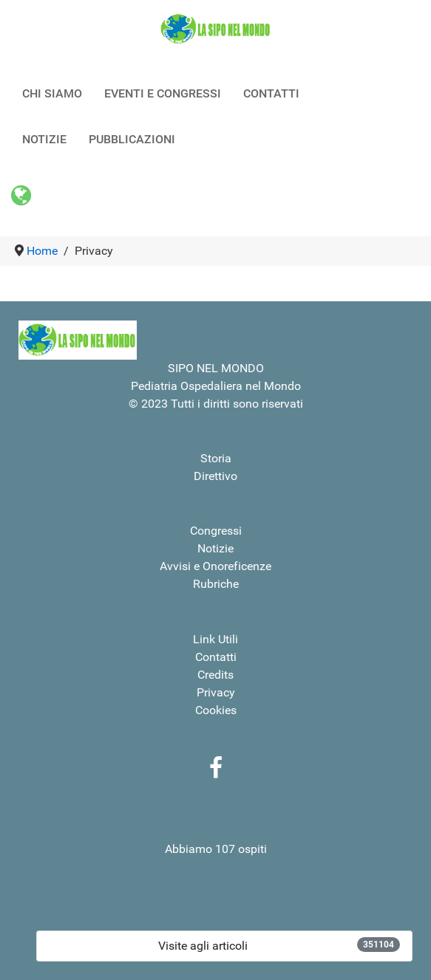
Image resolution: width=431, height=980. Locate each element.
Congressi (216, 531)
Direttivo (215, 476)
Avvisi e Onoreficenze (215, 566)
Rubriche (216, 584)
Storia (216, 458)
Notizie (215, 548)
